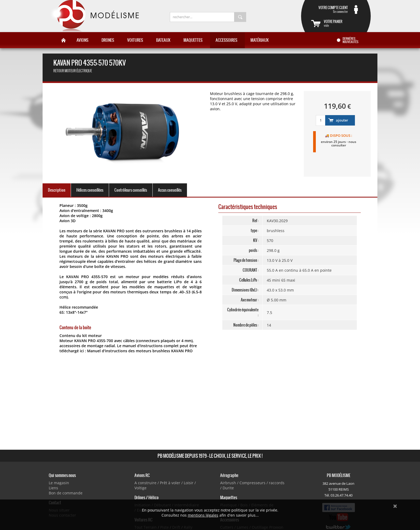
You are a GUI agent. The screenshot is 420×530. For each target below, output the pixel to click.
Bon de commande (66, 493)
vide (342, 23)
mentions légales (203, 515)
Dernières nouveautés (350, 40)
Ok (395, 506)
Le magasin (59, 483)
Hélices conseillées (90, 190)
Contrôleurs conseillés (131, 190)
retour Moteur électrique (73, 71)
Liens (53, 488)
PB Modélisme (94, 16)
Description (57, 190)
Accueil (63, 40)
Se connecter (329, 9)
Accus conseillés (170, 190)
